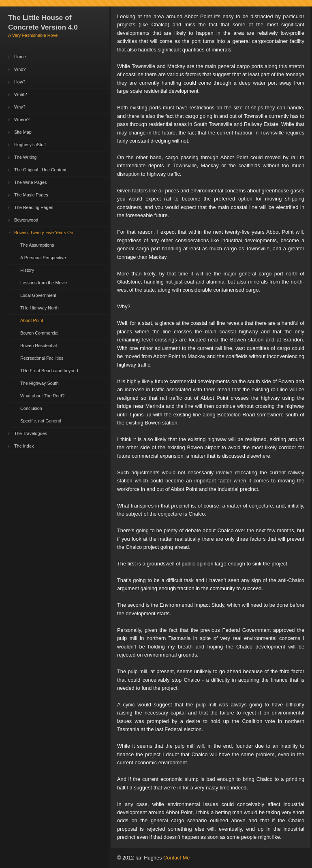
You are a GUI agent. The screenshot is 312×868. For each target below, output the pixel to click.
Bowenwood (26, 220)
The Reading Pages (34, 207)
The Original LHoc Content (40, 170)
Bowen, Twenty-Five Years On (44, 232)
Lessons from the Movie (44, 283)
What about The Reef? (42, 396)
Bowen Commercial (39, 333)
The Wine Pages (30, 182)
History (27, 270)
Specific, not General (41, 421)
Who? (20, 69)
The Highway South (40, 383)
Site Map (23, 132)
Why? (20, 107)
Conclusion (31, 408)
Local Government (38, 295)
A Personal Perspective (43, 258)
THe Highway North (40, 308)
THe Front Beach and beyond (49, 371)
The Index (24, 446)
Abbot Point (32, 320)
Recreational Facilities (42, 358)
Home (20, 57)
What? (20, 94)
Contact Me (176, 858)
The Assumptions (37, 245)
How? (20, 82)
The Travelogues (31, 433)
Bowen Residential (38, 345)
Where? (22, 119)
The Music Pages (31, 195)
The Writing (25, 157)
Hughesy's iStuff (30, 145)
